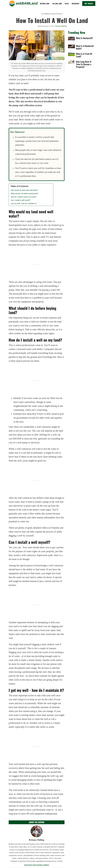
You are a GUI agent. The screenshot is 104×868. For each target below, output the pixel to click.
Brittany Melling (61, 26)
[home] (27, 3)
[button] (12, 3)
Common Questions (52, 14)
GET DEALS (89, 3)
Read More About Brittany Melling (37, 865)
